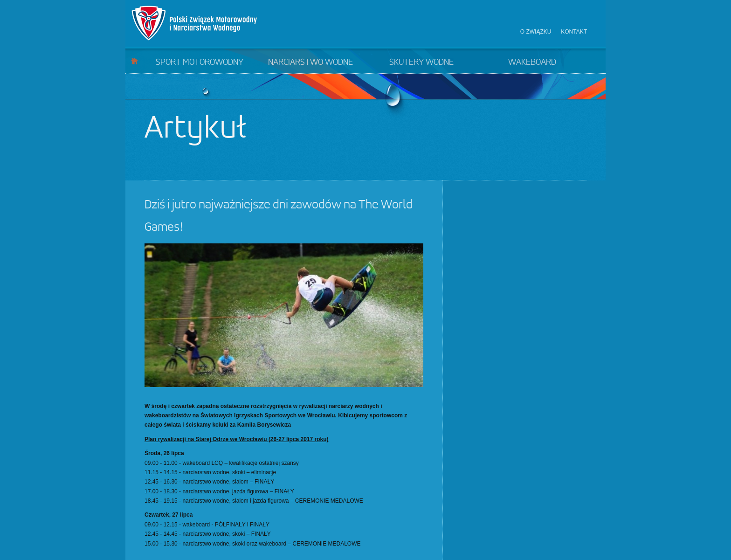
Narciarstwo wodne (310, 62)
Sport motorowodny (200, 62)
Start (134, 61)
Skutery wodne (421, 62)
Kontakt (574, 32)
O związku (536, 32)
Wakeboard (532, 62)
